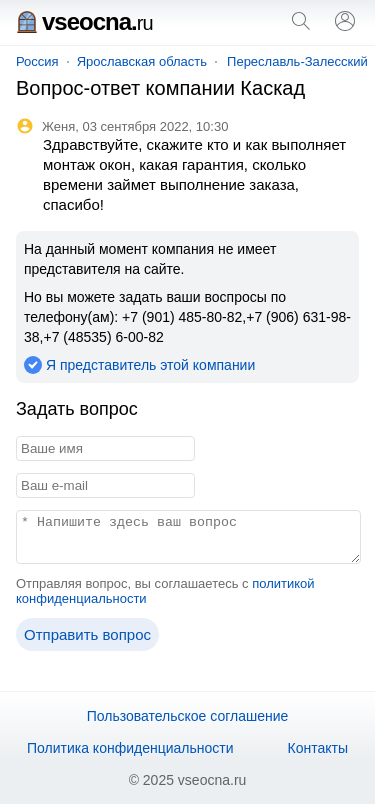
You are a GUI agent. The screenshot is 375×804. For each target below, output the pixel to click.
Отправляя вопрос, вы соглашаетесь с (165, 591)
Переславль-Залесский (297, 61)
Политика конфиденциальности (130, 748)
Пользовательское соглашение (188, 716)
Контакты (318, 748)
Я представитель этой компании (150, 365)
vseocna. (84, 21)
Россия (37, 61)
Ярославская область (142, 61)
